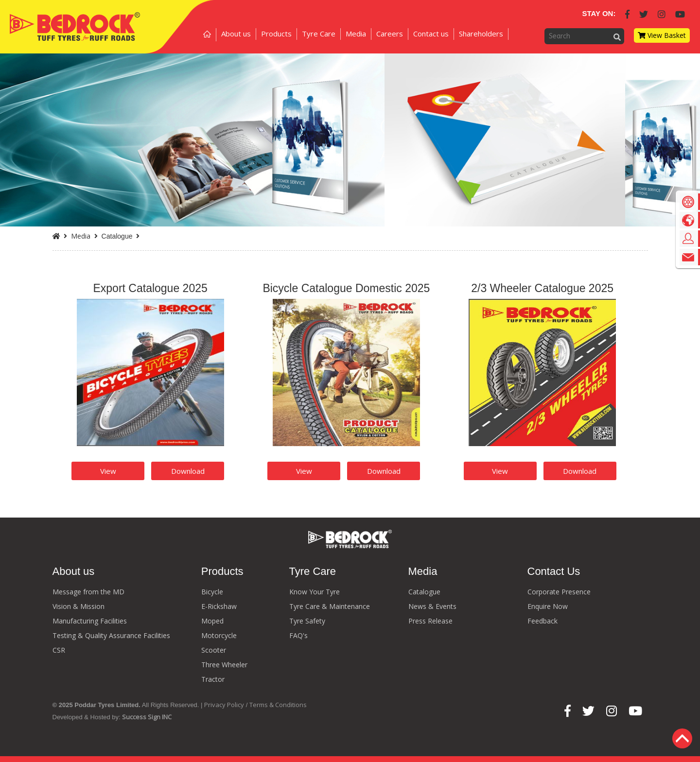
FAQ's (298, 635)
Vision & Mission (79, 606)
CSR (59, 650)
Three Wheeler (224, 665)
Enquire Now (548, 606)
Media (356, 34)
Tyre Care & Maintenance (330, 606)
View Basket (662, 35)
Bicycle (212, 592)
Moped (212, 621)
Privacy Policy (224, 705)
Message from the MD (88, 592)
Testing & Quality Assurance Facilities (111, 635)
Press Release (430, 621)
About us (236, 34)
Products (276, 34)
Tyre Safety (307, 621)
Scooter (214, 650)
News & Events (432, 606)
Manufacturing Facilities (90, 621)
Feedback (542, 621)
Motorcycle (219, 635)
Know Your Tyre (315, 592)
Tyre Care (319, 34)
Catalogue (424, 592)
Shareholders (481, 34)
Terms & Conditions (278, 705)
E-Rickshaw (219, 606)
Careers (390, 34)
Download (188, 471)
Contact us (431, 34)
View (108, 471)
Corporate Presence (559, 592)
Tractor (213, 679)
